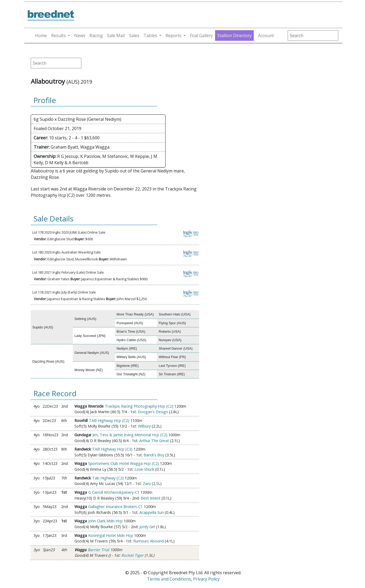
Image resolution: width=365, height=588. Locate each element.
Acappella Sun (152, 512)
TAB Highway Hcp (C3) (112, 449)
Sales (134, 35)
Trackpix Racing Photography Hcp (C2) (139, 406)
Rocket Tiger (132, 555)
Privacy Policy (206, 579)
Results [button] (58, 35)
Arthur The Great (154, 441)
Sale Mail (116, 35)
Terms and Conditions (169, 579)
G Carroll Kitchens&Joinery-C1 (114, 492)
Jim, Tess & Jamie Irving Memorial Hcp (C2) (130, 435)
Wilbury (144, 426)
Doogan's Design (153, 412)
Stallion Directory (234, 35)
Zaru (147, 484)
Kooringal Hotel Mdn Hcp (111, 535)
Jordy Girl (147, 527)
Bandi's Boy (154, 455)
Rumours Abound (148, 541)
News (80, 35)
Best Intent (151, 498)
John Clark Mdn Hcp (105, 521)
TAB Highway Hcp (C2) (109, 420)
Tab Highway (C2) (108, 478)
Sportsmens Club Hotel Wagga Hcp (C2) (124, 463)
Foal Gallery (201, 35)
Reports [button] (173, 35)
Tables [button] (150, 35)
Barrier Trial (98, 550)
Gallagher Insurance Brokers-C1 (115, 507)
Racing (96, 35)
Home (41, 35)
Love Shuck (144, 469)
